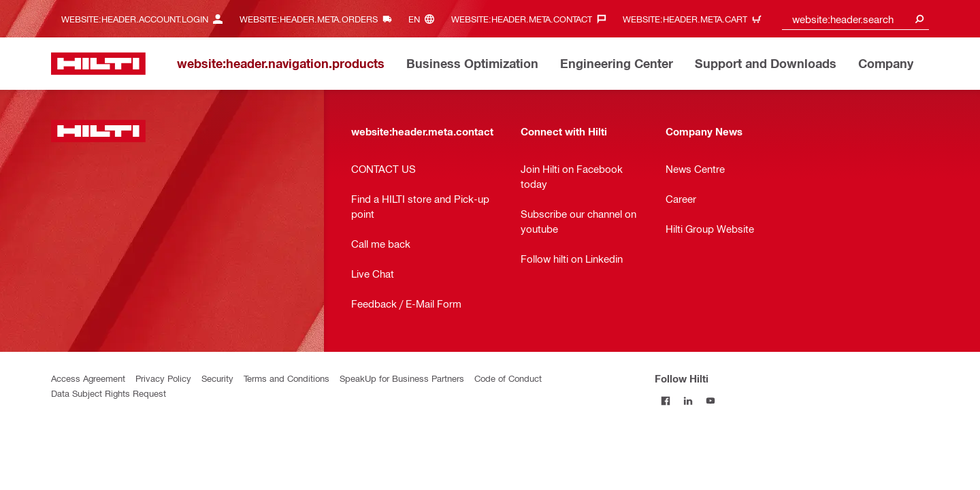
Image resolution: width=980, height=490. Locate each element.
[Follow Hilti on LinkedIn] (688, 401)
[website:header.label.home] (98, 64)
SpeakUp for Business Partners (402, 378)
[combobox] (856, 19)
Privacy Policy (163, 378)
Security (217, 378)
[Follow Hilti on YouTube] (711, 401)
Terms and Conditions (287, 378)
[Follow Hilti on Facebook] (666, 401)
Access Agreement (88, 378)
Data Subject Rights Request (109, 393)
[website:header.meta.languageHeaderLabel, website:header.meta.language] (425, 19)
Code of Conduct (508, 378)
